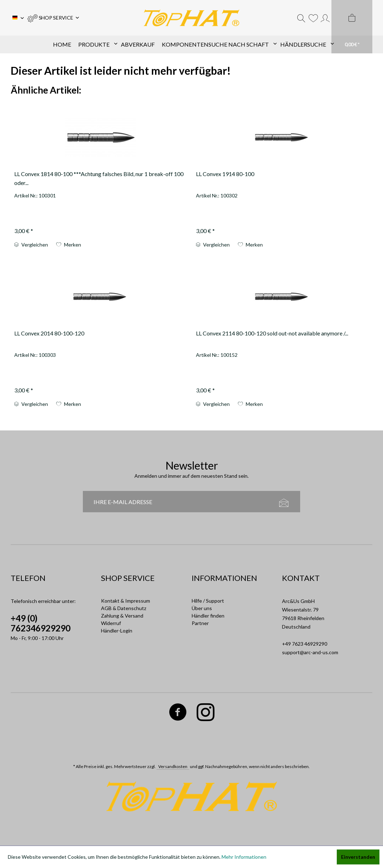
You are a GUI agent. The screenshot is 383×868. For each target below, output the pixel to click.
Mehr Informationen (244, 857)
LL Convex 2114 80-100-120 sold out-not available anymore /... (272, 333)
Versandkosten (173, 766)
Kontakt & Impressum (126, 601)
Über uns (202, 608)
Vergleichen (31, 245)
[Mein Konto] (325, 18)
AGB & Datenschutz (124, 608)
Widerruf (111, 623)
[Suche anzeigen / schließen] (301, 18)
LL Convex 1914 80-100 (225, 174)
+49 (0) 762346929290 (41, 623)
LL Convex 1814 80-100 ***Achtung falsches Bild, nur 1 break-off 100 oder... (99, 178)
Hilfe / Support (208, 601)
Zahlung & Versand (122, 616)
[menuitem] (53, 18)
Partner (200, 623)
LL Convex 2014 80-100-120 (49, 333)
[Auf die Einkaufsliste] (69, 245)
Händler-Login (117, 631)
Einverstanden (358, 857)
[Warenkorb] (352, 27)
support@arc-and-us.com (310, 652)
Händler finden (208, 616)
